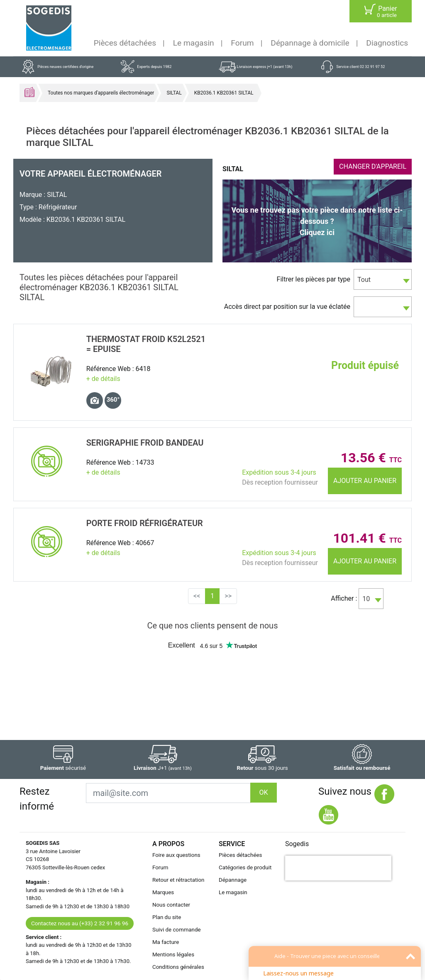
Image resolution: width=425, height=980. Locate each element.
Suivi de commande (177, 930)
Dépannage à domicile (310, 43)
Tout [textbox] (364, 280)
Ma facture (166, 942)
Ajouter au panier (365, 481)
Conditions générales (178, 967)
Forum (242, 43)
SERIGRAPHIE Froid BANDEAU (145, 443)
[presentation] (338, 868)
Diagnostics (387, 43)
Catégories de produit (245, 867)
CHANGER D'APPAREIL (373, 166)
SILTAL (174, 93)
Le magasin (194, 43)
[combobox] (383, 279)
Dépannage (233, 880)
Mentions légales (173, 955)
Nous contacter (171, 905)
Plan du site (167, 917)
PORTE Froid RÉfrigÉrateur (145, 523)
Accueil (29, 92)
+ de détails (103, 379)
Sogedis (297, 844)
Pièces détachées (125, 43)
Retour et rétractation (178, 880)
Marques (163, 892)
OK (263, 792)
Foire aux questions (176, 855)
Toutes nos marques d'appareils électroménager (101, 93)
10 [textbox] (366, 599)
